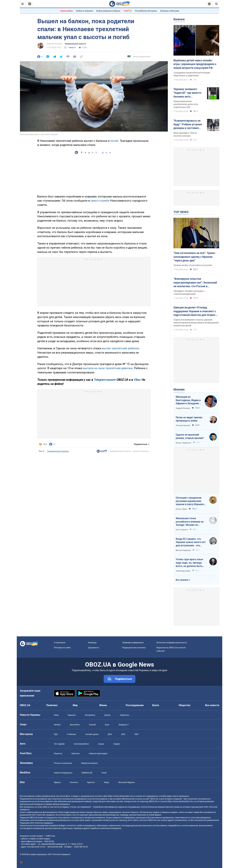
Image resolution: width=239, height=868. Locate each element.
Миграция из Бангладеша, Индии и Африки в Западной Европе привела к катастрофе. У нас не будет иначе (188, 400)
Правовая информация (133, 643)
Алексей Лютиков (54, 44)
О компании (60, 643)
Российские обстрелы (146, 11)
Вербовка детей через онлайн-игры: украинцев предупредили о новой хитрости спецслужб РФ (195, 64)
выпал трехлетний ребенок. (121, 348)
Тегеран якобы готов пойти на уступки (193, 265)
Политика (52, 705)
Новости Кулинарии (98, 753)
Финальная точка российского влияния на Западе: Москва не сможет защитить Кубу (190, 522)
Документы (94, 648)
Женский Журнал (127, 782)
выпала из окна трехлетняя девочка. (108, 368)
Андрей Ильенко (183, 408)
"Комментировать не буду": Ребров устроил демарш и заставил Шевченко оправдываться (188, 125)
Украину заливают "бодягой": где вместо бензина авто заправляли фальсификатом (187, 93)
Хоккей (92, 725)
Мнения (179, 389)
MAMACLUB (87, 773)
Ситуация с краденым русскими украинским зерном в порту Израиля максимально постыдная (190, 501)
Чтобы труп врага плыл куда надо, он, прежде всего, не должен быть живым (189, 563)
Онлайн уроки (92, 734)
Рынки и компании (63, 763)
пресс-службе (100, 201)
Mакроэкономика (89, 763)
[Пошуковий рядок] (216, 4)
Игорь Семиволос (184, 443)
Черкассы (124, 715)
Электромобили (81, 744)
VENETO (128, 11)
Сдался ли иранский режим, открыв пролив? (190, 436)
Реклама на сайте (62, 648)
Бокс (107, 725)
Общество (185, 705)
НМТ (137, 734)
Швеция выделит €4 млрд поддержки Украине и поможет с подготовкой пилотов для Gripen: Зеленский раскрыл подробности (195, 311)
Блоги (156, 705)
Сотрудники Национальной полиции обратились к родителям (192, 74)
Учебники (71, 734)
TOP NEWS (181, 212)
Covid (104, 773)
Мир (75, 705)
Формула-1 (124, 725)
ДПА (110, 734)
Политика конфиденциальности (172, 643)
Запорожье (90, 715)
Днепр (107, 715)
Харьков (72, 715)
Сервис (117, 744)
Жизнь (103, 705)
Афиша (57, 782)
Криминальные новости (75, 44)
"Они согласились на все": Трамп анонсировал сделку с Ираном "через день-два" (194, 257)
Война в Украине (85, 11)
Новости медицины (63, 773)
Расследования (135, 705)
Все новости (212, 705)
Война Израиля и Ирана (108, 11)
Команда (92, 643)
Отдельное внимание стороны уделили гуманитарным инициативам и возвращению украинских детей (196, 323)
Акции (101, 744)
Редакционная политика (58, 451)
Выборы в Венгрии (170, 11)
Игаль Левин (181, 509)
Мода (106, 782)
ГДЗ (56, 734)
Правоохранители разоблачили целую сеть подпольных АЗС (186, 104)
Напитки (76, 753)
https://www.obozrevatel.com (121, 796)
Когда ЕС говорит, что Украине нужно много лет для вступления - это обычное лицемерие (191, 542)
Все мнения (182, 580)
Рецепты (58, 753)
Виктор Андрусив (183, 550)
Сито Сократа (182, 530)
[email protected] (55, 847)
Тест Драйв (59, 744)
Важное (179, 19)
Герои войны (66, 11)
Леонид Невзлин (183, 425)
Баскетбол (75, 725)
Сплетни (74, 782)
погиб (114, 141)
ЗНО (123, 734)
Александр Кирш (183, 571)
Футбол (57, 725)
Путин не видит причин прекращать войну (189, 419)
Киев (56, 715)
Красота (91, 782)
